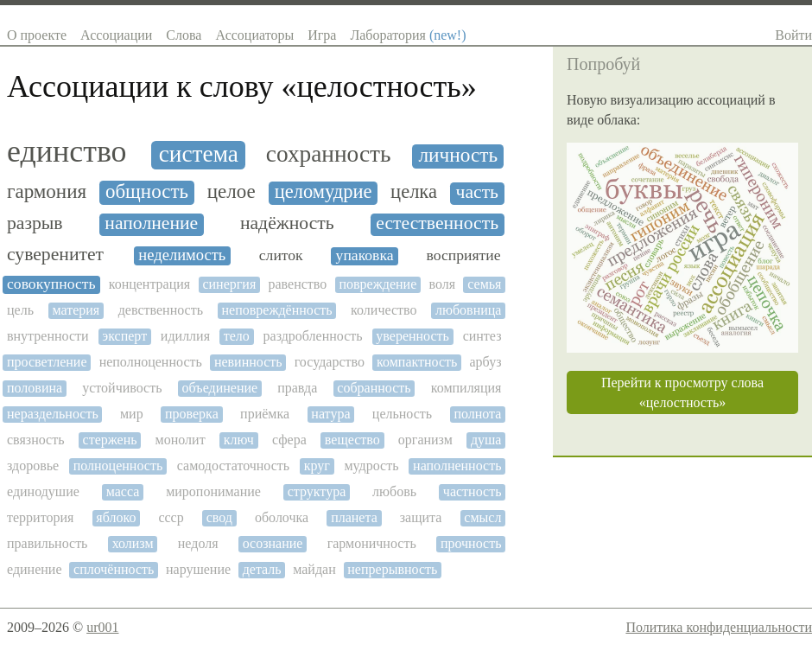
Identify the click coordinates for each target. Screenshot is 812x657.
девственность (161, 310)
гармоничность (372, 543)
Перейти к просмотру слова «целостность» (682, 392)
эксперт (124, 336)
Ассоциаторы (254, 35)
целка (414, 192)
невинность (248, 362)
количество (384, 310)
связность (35, 440)
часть (477, 192)
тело (237, 336)
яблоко (116, 517)
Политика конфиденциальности (719, 627)
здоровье (33, 466)
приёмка (265, 414)
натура (330, 414)
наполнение (151, 223)
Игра (322, 35)
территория (40, 517)
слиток (281, 255)
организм (425, 440)
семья (484, 284)
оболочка (282, 517)
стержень (110, 440)
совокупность (51, 284)
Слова (184, 35)
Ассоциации (116, 35)
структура (317, 491)
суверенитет (55, 255)
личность (458, 155)
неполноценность (151, 362)
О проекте (37, 35)
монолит (181, 440)
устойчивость (122, 388)
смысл (482, 517)
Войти (793, 35)
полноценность (118, 466)
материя (76, 310)
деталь (262, 569)
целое (232, 191)
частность (473, 491)
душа (486, 440)
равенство (297, 284)
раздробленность (313, 336)
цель (20, 310)
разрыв (35, 223)
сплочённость (114, 569)
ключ (239, 440)
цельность (402, 414)
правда (297, 388)
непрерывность (392, 569)
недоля (198, 543)
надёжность (287, 223)
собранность (374, 388)
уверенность (412, 336)
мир (132, 414)
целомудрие (324, 192)
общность (147, 191)
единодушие (43, 491)
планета (354, 517)
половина (35, 388)
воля (442, 284)
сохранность (329, 154)
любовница (468, 310)
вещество (352, 440)
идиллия (185, 336)
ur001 (102, 627)
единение (34, 569)
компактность (417, 362)
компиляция (466, 388)
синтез (482, 336)
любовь (394, 491)
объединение (220, 388)
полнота (477, 414)
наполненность (457, 466)
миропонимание (213, 491)
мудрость (371, 466)
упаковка (365, 255)
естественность (437, 223)
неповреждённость (277, 310)
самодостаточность (233, 466)
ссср (171, 517)
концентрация (150, 284)
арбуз (486, 362)
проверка (192, 414)
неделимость (182, 255)
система (199, 154)
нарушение (198, 569)
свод (219, 517)
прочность (471, 543)
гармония (47, 191)
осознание (273, 543)
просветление (47, 362)
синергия (229, 284)
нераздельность (53, 414)
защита (421, 517)
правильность (47, 543)
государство (330, 362)
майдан (314, 569)
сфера (289, 440)
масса (123, 491)
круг (317, 466)
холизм (133, 543)
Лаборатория (408, 35)
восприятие (463, 255)
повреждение (377, 284)
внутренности (48, 336)
